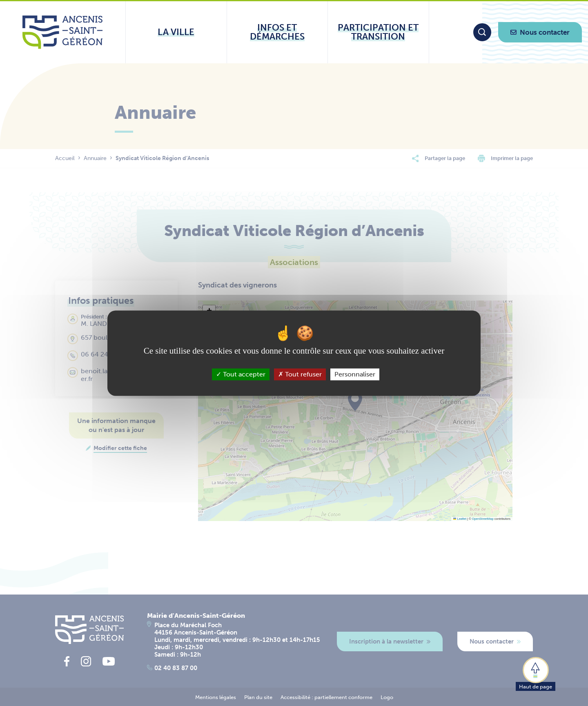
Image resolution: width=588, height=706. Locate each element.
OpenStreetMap (483, 519)
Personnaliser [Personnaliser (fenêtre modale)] (355, 374)
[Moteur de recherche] (482, 32)
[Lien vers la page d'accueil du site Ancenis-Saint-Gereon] (62, 32)
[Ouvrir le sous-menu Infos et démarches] (277, 32)
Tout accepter (241, 374)
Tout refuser (300, 374)
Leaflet (460, 519)
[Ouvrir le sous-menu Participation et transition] (378, 32)
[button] (536, 673)
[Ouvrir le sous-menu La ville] (176, 32)
